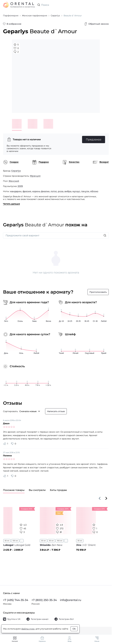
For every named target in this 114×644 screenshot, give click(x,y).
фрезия (27, 191)
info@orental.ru (71, 600)
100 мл (15, 541)
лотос (54, 191)
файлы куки (28, 629)
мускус (76, 191)
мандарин (16, 191)
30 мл (43, 541)
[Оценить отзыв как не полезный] (12, 444)
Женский (14, 181)
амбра (68, 191)
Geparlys (16, 171)
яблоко (94, 191)
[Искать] (105, 235)
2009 (20, 186)
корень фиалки (41, 191)
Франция (35, 176)
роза (61, 191)
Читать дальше (12, 204)
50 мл (7, 541)
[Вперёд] (106, 498)
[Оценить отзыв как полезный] (5, 444)
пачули (85, 191)
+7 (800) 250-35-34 (44, 600)
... (22, 541)
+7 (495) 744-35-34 (16, 600)
